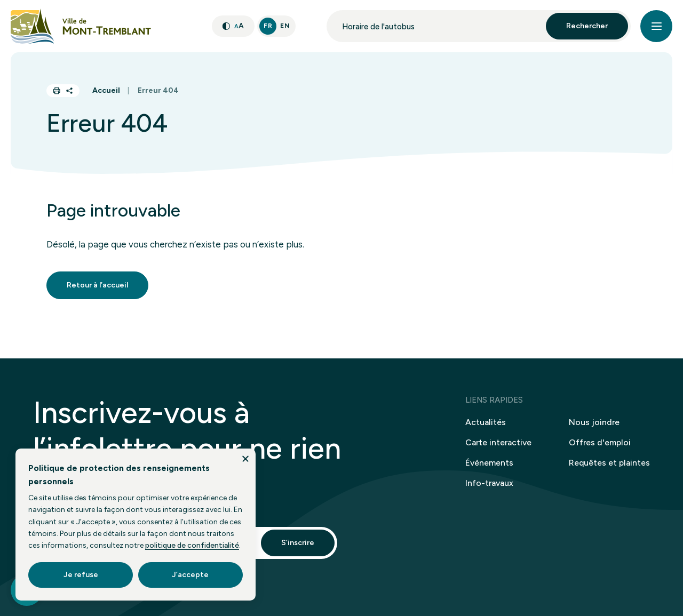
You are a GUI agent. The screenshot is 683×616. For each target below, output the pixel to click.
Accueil (106, 90)
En (285, 26)
